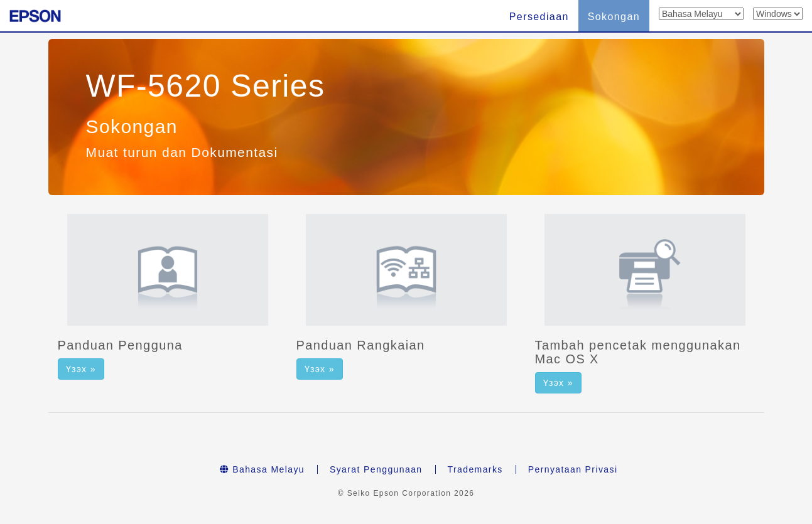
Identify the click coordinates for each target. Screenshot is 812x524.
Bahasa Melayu (262, 469)
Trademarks (475, 469)
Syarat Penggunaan (376, 469)
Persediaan (539, 17)
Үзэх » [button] (81, 369)
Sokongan (614, 17)
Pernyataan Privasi (573, 469)
